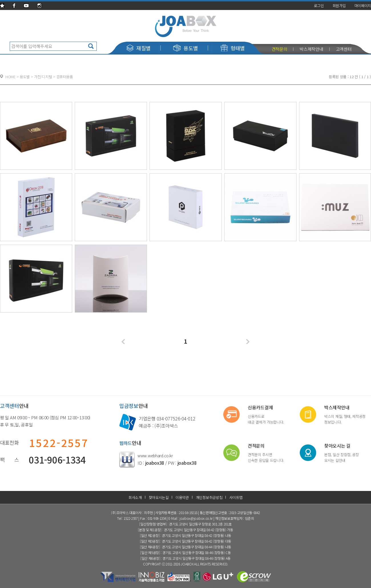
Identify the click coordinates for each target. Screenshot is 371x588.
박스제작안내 (311, 49)
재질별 (139, 48)
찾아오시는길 (159, 497)
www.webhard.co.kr (155, 456)
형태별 (233, 48)
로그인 (319, 6)
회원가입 (339, 6)
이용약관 (182, 497)
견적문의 (280, 49)
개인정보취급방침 (209, 497)
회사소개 (135, 497)
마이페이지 (363, 6)
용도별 (185, 48)
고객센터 (344, 49)
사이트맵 (236, 497)
